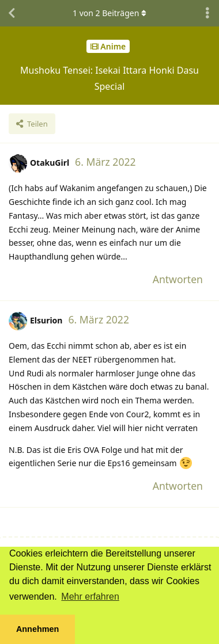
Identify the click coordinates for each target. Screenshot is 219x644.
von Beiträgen (109, 13)
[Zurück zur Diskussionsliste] (12, 13)
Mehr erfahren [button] (90, 597)
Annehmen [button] (37, 629)
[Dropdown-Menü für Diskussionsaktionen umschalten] (207, 13)
